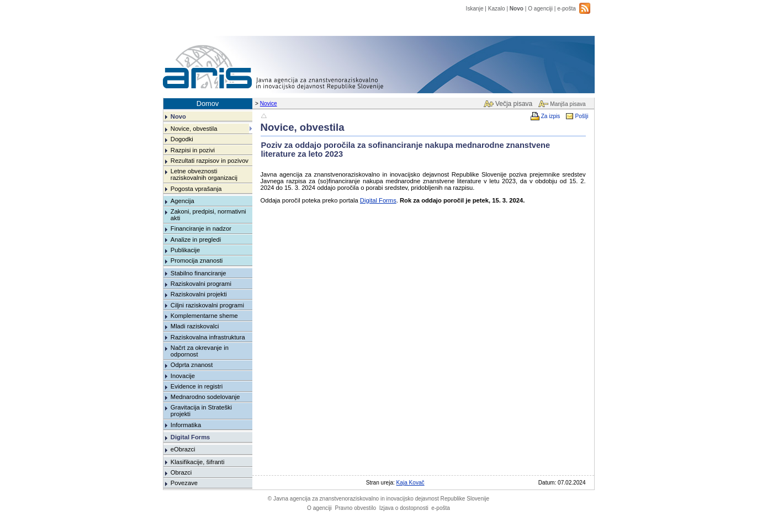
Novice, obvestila (194, 129)
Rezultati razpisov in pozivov (210, 161)
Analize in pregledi (196, 240)
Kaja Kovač (411, 483)
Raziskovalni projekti (199, 294)
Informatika (186, 425)
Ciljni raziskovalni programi (207, 305)
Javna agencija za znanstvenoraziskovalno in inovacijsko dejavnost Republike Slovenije (378, 499)
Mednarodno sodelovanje (205, 397)
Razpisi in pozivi (193, 150)
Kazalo (497, 9)
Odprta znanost (192, 365)
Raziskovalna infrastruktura (208, 337)
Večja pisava (514, 104)
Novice (269, 103)
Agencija (182, 201)
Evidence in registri (197, 386)
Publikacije (185, 250)
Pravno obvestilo (355, 508)
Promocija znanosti (197, 260)
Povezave (184, 483)
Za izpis (551, 116)
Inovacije (183, 376)
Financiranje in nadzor (201, 228)
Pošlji (581, 116)
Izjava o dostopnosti (404, 508)
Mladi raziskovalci (195, 326)
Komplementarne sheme (204, 316)
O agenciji (540, 9)
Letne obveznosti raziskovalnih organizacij (204, 174)
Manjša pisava (568, 104)
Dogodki (182, 139)
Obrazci (181, 472)
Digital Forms (190, 437)
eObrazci (183, 449)
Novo (517, 9)
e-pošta (567, 9)
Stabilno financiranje (198, 273)
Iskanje (475, 9)
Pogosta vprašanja (196, 189)
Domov (208, 103)
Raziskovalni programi (201, 284)
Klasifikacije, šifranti (198, 462)
